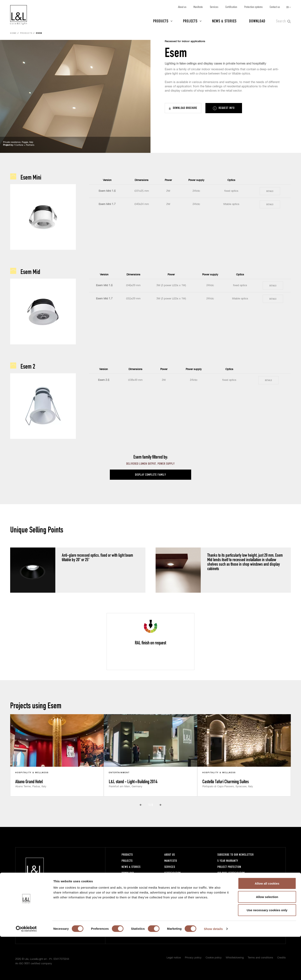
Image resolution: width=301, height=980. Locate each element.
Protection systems (253, 7)
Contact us (275, 7)
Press (125, 879)
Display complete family (150, 475)
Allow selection (267, 940)
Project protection (229, 867)
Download (257, 21)
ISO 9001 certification (231, 873)
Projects (190, 21)
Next (160, 805)
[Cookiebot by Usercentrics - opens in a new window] (26, 972)
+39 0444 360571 (77, 901)
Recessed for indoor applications (185, 41)
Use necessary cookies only (267, 953)
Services (214, 7)
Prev (141, 805)
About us (182, 7)
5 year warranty (228, 861)
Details (270, 191)
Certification (231, 7)
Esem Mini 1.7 (107, 204)
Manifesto (198, 7)
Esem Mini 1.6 (107, 191)
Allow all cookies (267, 927)
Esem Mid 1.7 (104, 299)
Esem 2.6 (104, 380)
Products (161, 21)
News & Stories (224, 21)
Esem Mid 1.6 (104, 285)
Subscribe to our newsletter (236, 855)
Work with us (172, 891)
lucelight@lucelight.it (79, 905)
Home (13, 33)
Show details (213, 972)
